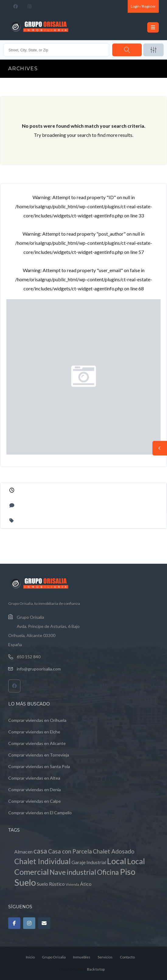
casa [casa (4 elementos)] (40, 851)
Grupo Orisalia (54, 957)
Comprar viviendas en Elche (34, 732)
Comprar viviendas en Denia (35, 790)
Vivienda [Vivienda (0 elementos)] (72, 884)
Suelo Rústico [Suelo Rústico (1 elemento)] (51, 884)
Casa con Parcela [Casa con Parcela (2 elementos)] (70, 851)
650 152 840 (29, 657)
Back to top (96, 969)
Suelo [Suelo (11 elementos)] (25, 882)
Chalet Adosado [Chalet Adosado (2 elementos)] (114, 851)
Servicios (105, 957)
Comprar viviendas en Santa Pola (39, 766)
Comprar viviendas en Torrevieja (39, 755)
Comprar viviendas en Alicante (37, 743)
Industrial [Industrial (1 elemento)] (96, 862)
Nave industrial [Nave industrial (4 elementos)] (73, 872)
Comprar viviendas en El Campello (40, 813)
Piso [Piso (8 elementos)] (128, 872)
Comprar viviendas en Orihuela (37, 720)
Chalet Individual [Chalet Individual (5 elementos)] (42, 861)
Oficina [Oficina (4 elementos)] (108, 872)
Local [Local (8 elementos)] (117, 861)
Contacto (127, 957)
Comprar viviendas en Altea (34, 778)
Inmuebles (82, 957)
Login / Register (143, 6)
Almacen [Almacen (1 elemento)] (23, 852)
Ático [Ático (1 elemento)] (86, 884)
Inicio (30, 957)
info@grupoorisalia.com (39, 669)
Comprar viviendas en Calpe (35, 801)
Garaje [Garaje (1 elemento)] (78, 862)
